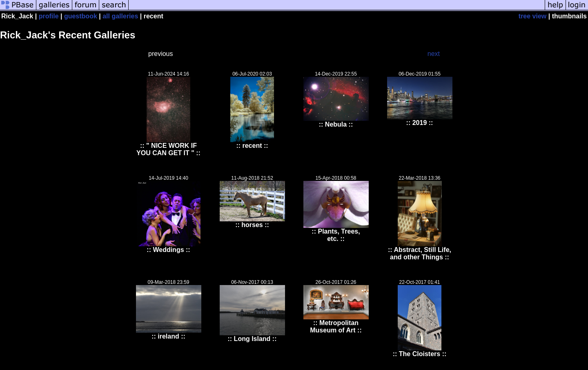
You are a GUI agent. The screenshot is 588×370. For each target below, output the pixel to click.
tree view (532, 16)
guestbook (81, 16)
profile (49, 16)
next (434, 54)
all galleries (120, 16)
